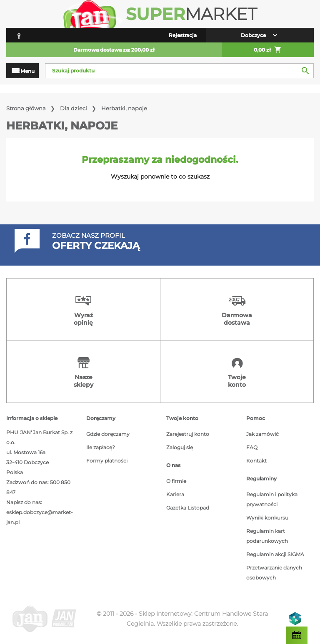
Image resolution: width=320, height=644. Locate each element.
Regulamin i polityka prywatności (272, 499)
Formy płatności (107, 461)
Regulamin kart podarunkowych (267, 536)
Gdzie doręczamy (108, 434)
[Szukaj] (179, 71)
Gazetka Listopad (188, 508)
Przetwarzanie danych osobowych (274, 573)
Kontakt (256, 461)
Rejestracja (183, 35)
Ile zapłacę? (101, 447)
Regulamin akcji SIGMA (275, 554)
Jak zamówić (262, 434)
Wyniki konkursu (267, 518)
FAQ (252, 447)
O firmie (176, 481)
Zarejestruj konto (188, 434)
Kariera (175, 494)
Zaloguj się (180, 447)
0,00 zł (268, 50)
